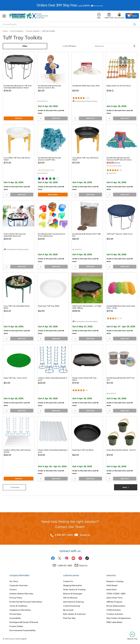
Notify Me (19, 118)
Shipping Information (73, 585)
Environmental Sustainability (22, 630)
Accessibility (15, 618)
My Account (68, 610)
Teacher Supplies (33, 31)
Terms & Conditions (18, 606)
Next (126, 487)
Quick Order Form (114, 598)
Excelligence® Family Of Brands (24, 622)
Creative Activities (115, 614)
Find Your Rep (69, 618)
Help (99, 16)
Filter (25, 46)
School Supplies (17, 31)
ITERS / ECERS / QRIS (116, 594)
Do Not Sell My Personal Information (26, 602)
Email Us (85, 535)
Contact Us (68, 581)
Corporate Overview (18, 585)
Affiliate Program (114, 602)
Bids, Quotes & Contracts (74, 614)
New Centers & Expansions (119, 618)
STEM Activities (114, 610)
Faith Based (112, 585)
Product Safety (16, 626)
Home (5, 31)
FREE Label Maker (115, 622)
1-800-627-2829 (64, 535)
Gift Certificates (70, 598)
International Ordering (73, 602)
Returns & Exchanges (73, 594)
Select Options (53, 195)
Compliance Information (20, 610)
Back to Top (132, 636)
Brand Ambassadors (116, 606)
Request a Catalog (115, 581)
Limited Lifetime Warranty (21, 594)
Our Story (14, 581)
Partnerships (15, 614)
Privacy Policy (16, 598)
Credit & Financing (72, 606)
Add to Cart (56, 118)
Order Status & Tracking (74, 590)
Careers (13, 590)
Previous (14, 487)
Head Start (112, 590)
